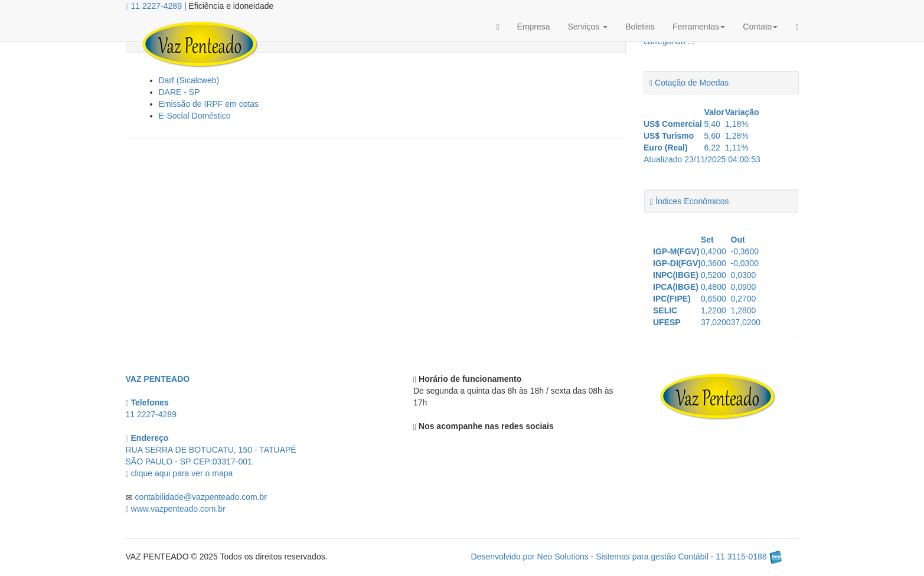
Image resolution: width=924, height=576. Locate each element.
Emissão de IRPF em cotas (209, 104)
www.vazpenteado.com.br (178, 509)
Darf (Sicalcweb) (189, 80)
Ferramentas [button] (699, 27)
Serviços (588, 27)
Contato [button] (760, 27)
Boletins (640, 27)
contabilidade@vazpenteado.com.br (201, 497)
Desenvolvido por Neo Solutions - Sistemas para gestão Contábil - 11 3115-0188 (626, 557)
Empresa (534, 27)
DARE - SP (179, 92)
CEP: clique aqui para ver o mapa (211, 462)
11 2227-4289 (154, 6)
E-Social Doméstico (195, 116)
